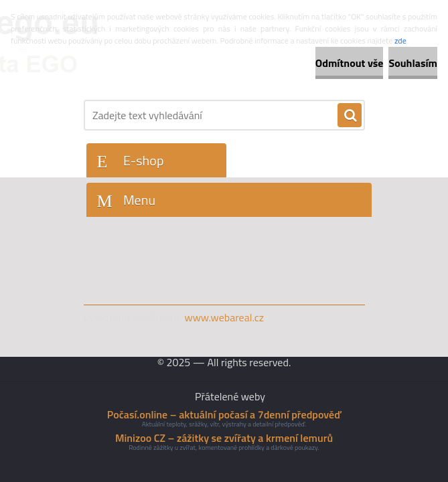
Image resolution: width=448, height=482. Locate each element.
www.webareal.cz (224, 317)
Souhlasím (413, 63)
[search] (350, 116)
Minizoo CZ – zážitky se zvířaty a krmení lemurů (224, 438)
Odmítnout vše (350, 63)
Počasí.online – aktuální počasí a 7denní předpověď (224, 414)
